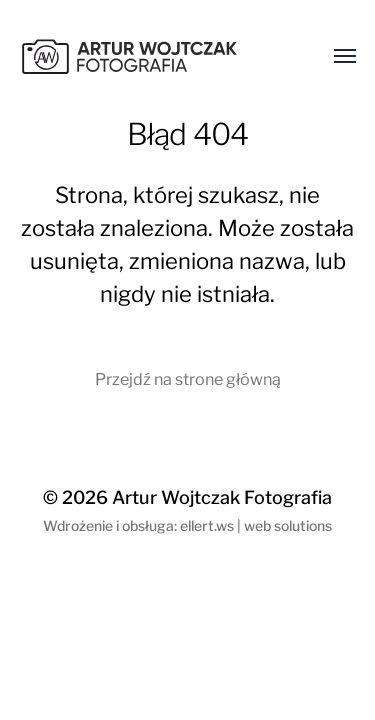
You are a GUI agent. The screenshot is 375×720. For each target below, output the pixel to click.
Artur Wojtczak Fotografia (222, 497)
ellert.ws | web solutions (256, 525)
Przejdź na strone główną (188, 379)
